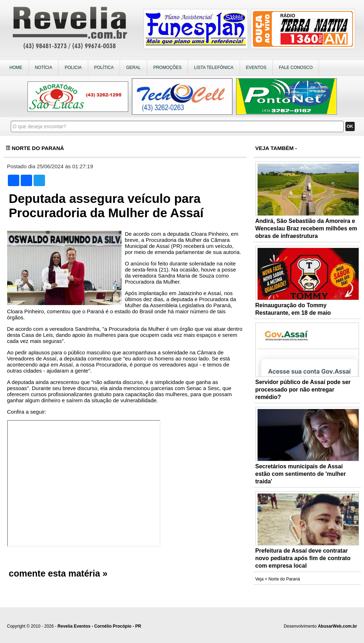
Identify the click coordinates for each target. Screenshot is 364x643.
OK (350, 126)
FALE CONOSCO (296, 68)
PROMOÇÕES (167, 68)
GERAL (133, 68)
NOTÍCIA (44, 68)
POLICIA (73, 68)
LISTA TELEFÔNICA (214, 68)
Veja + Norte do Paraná (278, 579)
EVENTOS (256, 68)
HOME (16, 68)
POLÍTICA (104, 68)
